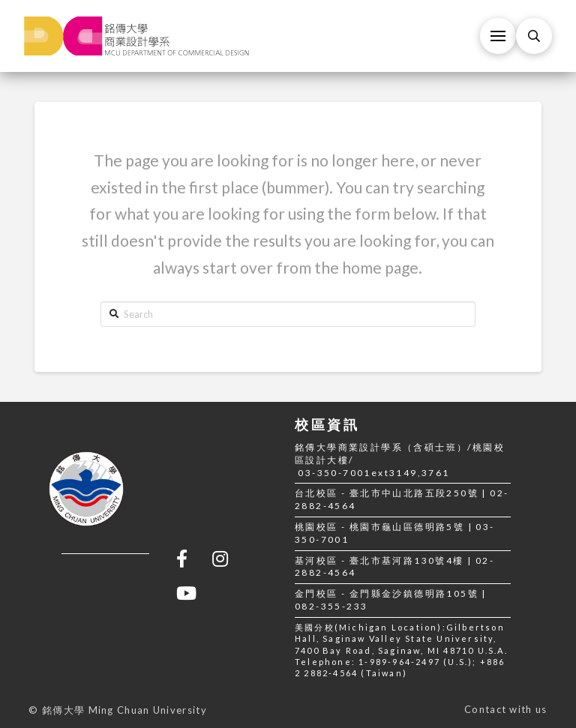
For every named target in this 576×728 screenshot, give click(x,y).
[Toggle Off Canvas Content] (498, 36)
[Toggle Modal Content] (534, 36)
